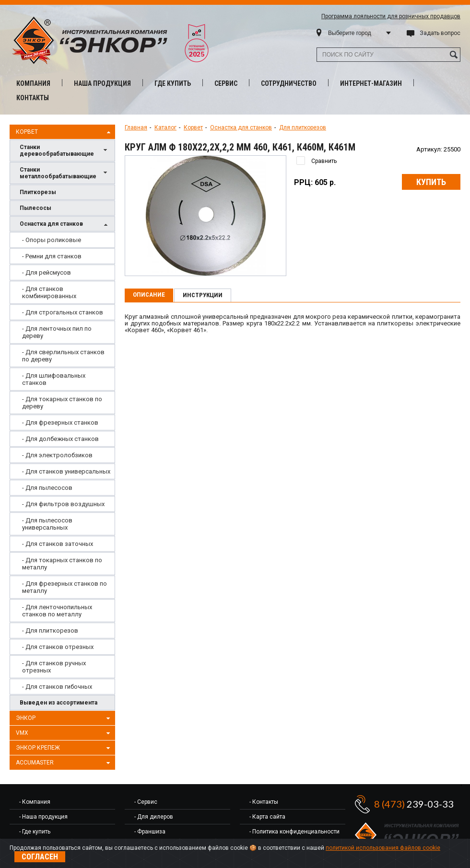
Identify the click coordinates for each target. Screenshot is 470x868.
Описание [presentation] (149, 295)
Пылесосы (35, 208)
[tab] (149, 295)
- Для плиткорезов (50, 631)
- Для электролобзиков (57, 455)
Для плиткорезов (303, 127)
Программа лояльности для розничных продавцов (391, 16)
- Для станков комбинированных (49, 292)
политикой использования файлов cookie (383, 848)
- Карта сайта (267, 817)
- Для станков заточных (58, 544)
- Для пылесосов (47, 488)
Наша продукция (102, 83)
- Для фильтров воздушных (63, 504)
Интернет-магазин (371, 83)
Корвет (64, 132)
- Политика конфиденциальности (294, 832)
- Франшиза (150, 832)
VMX (64, 733)
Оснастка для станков (65, 225)
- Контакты (264, 802)
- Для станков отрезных (58, 647)
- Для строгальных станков (63, 312)
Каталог (165, 127)
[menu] (62, 463)
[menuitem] (62, 240)
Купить (431, 182)
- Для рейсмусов (47, 272)
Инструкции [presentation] (203, 295)
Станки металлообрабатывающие (65, 173)
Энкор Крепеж (64, 748)
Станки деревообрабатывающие (65, 150)
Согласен (40, 857)
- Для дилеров (154, 817)
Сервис (226, 83)
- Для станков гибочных (57, 687)
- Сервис (146, 802)
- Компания (35, 802)
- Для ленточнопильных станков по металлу (57, 611)
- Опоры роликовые (52, 240)
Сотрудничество (289, 83)
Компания (33, 83)
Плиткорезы (38, 192)
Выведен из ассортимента (59, 703)
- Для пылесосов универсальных (47, 524)
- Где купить (35, 832)
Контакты (33, 98)
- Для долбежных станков (60, 439)
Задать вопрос (440, 33)
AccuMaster (64, 763)
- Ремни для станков (52, 256)
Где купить (173, 83)
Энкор (64, 718)
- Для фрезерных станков (60, 422)
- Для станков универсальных (66, 471)
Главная (136, 127)
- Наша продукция (43, 817)
